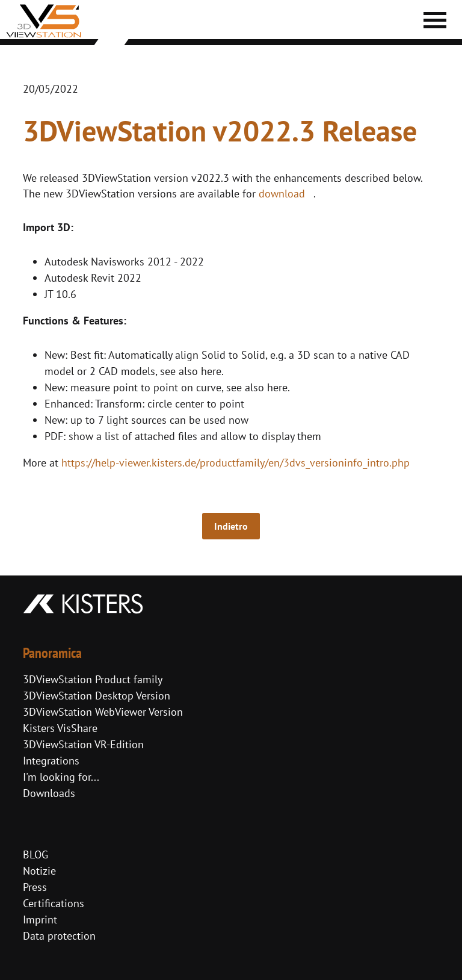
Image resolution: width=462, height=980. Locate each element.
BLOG (35, 854)
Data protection (59, 936)
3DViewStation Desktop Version (97, 696)
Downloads (49, 793)
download (282, 194)
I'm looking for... (61, 777)
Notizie (39, 871)
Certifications (54, 903)
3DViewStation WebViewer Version (103, 712)
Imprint (40, 920)
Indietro (231, 526)
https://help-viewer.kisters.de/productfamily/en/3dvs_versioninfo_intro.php (236, 463)
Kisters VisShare (60, 728)
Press (35, 887)
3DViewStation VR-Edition (83, 744)
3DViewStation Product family (93, 679)
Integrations (51, 761)
